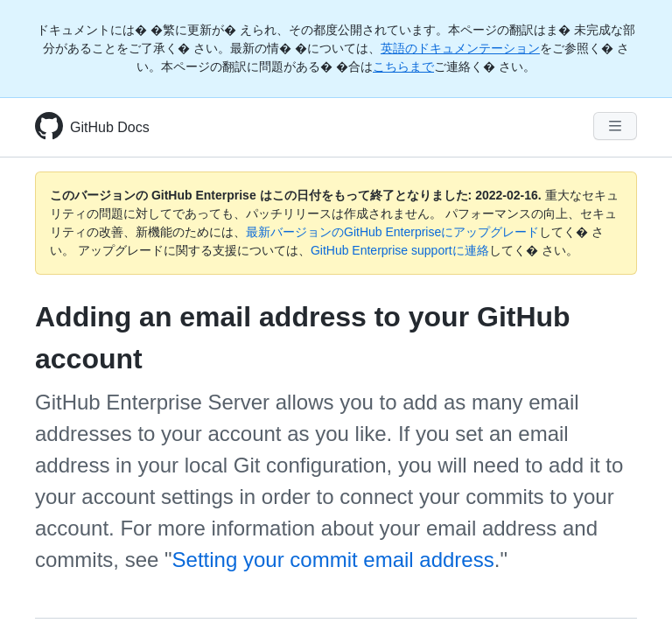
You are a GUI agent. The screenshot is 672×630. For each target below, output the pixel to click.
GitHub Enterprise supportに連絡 (400, 250)
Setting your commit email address (333, 560)
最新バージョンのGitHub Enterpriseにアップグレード (392, 232)
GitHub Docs (110, 127)
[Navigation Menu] (615, 126)
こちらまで (403, 66)
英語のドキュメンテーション (460, 48)
